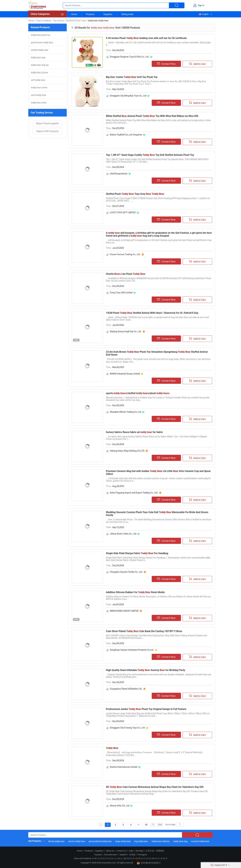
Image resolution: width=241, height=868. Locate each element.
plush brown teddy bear (42, 42)
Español (123, 855)
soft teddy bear (38, 80)
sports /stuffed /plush (138, 393)
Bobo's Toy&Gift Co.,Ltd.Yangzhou (126, 135)
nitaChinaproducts (119, 174)
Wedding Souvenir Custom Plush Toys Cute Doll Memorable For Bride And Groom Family (157, 514)
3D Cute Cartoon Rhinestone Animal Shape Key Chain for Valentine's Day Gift (155, 787)
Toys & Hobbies (44, 21)
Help (131, 851)
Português (142, 855)
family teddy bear (58, 841)
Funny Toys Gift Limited (121, 293)
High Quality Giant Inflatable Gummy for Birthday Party (145, 670)
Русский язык (111, 855)
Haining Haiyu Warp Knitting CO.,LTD (127, 451)
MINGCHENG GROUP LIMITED (124, 611)
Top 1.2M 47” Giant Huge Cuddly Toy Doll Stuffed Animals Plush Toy (150, 155)
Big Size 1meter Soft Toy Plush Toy (132, 77)
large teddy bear (124, 841)
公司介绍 (150, 851)
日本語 (132, 855)
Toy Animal (58, 21)
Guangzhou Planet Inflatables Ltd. (126, 689)
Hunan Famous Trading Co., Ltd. (125, 254)
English (203, 14)
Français (98, 855)
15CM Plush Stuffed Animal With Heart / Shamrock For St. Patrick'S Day (152, 313)
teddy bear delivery (162, 841)
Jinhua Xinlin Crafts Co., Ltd (123, 534)
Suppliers (108, 14)
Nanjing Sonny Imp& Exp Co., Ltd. (126, 331)
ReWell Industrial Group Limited (125, 374)
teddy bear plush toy (40, 35)
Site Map (139, 851)
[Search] (180, 824)
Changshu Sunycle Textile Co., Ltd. (126, 572)
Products (90, 14)
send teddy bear (39, 95)
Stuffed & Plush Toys (76, 21)
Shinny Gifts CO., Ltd (120, 806)
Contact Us (121, 851)
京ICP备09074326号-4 (149, 863)
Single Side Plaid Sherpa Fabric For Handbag (137, 553)
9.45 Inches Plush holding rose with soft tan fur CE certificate (146, 38)
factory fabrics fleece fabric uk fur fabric (134, 432)
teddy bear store (39, 103)
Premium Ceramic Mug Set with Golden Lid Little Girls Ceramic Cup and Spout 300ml (158, 473)
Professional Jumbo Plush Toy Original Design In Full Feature (146, 709)
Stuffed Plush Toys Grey (135, 194)
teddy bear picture (40, 73)
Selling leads (127, 14)
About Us (110, 851)
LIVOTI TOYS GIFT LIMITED (123, 213)
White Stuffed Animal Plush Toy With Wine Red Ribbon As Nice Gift (152, 116)
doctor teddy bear (78, 841)
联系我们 (160, 851)
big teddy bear (142, 841)
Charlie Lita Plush (126, 274)
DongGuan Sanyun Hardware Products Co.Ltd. (132, 650)
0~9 (165, 858)
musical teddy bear (201, 841)
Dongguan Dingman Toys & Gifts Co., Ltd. (129, 57)
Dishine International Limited (124, 767)
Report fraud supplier (47, 123)
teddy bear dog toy (40, 65)
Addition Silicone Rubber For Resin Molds (135, 592)
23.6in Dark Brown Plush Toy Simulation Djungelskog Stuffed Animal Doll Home (157, 353)
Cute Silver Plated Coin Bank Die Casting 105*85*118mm (144, 631)
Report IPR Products (47, 131)
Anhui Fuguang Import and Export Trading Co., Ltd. (134, 493)
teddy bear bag (182, 841)
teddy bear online (39, 88)
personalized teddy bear (102, 841)
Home (74, 14)
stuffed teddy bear (40, 50)
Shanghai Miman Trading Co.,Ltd (125, 412)
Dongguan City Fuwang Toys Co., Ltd (127, 728)
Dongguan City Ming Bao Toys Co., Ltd (128, 96)
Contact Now (166, 64)
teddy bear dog (38, 57)
